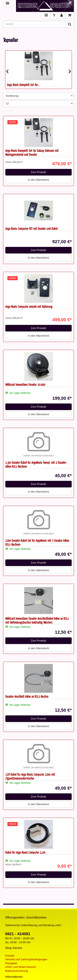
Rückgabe (11, 963)
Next (70, 72)
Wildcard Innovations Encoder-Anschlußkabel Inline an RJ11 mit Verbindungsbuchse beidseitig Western (37, 620)
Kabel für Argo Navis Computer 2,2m (25, 852)
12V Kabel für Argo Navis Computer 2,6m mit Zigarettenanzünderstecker (30, 776)
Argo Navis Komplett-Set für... (23, 85)
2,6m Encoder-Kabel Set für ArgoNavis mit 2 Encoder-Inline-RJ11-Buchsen (38, 542)
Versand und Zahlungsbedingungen (26, 959)
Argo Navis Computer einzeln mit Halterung (29, 306)
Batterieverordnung (17, 971)
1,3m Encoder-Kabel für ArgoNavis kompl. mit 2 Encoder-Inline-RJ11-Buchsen (36, 464)
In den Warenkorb (38, 180)
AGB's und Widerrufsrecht (21, 967)
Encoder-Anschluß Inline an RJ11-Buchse (27, 696)
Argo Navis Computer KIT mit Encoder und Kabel (31, 228)
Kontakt (10, 956)
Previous (7, 72)
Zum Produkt (38, 172)
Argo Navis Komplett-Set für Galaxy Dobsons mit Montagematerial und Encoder (32, 152)
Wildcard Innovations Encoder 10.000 (25, 384)
